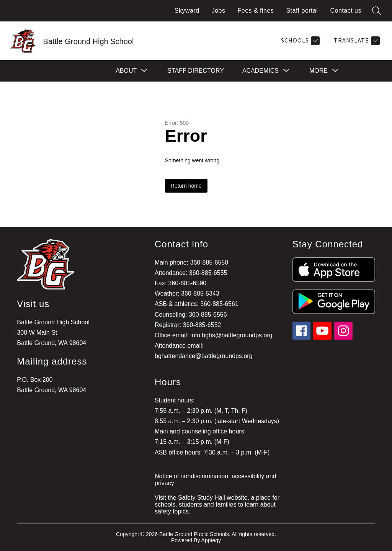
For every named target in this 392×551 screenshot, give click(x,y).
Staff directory (196, 71)
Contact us (346, 11)
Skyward (187, 11)
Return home (186, 186)
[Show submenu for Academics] (261, 71)
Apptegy (211, 540)
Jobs (219, 11)
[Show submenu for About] (126, 71)
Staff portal (302, 11)
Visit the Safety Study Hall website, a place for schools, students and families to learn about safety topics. (217, 504)
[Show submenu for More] (318, 71)
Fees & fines (256, 11)
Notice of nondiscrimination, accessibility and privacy (215, 480)
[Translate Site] (356, 41)
